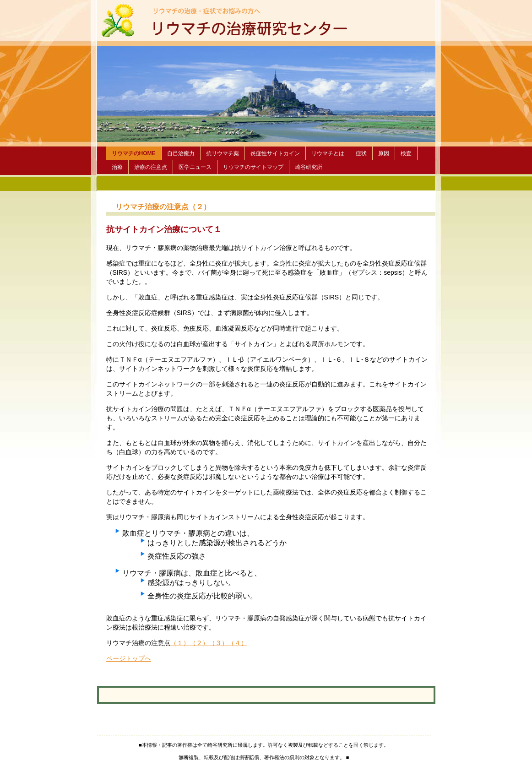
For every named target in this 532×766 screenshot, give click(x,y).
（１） (180, 643)
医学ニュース (195, 167)
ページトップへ (129, 658)
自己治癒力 (181, 153)
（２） (199, 643)
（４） (238, 643)
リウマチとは (328, 153)
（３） (218, 643)
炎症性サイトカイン (275, 153)
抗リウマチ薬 (223, 153)
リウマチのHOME (134, 153)
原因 (384, 153)
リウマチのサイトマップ (253, 167)
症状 (361, 153)
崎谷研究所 (309, 167)
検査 (406, 153)
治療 (117, 167)
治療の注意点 (151, 167)
